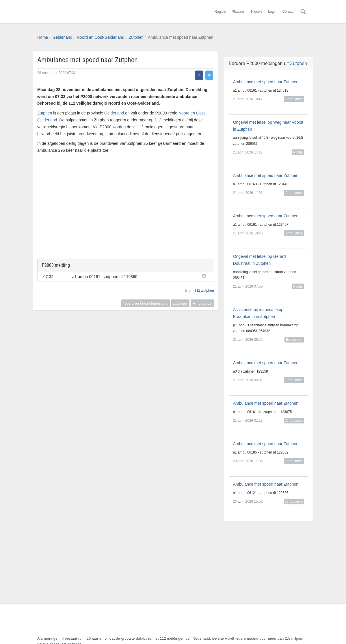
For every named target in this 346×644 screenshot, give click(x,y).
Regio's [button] (220, 12)
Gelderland (63, 37)
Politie (298, 152)
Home (43, 37)
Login (272, 12)
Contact (288, 12)
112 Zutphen (204, 290)
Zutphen (136, 37)
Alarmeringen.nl (72, 12)
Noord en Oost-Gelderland (101, 37)
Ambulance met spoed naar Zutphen (266, 82)
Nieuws (257, 12)
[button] (205, 275)
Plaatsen (238, 12)
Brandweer (294, 340)
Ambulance (202, 303)
